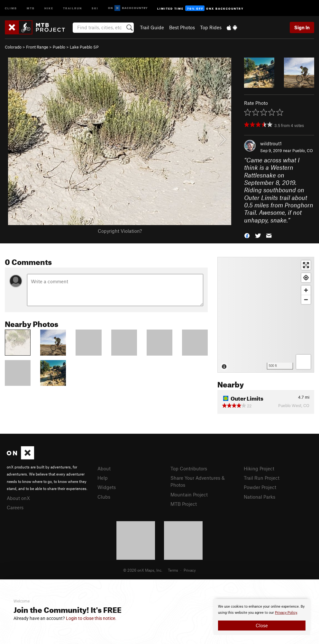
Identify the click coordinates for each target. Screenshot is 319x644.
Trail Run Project (262, 478)
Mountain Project (189, 494)
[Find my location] (306, 278)
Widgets (107, 487)
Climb (11, 8)
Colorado (13, 47)
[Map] (266, 315)
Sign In (302, 27)
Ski (95, 8)
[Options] (303, 362)
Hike (49, 8)
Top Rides (211, 27)
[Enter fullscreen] (306, 265)
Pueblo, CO (303, 150)
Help (103, 478)
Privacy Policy (286, 613)
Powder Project (260, 487)
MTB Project (184, 504)
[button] (247, 235)
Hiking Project (259, 468)
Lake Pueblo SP (84, 47)
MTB (31, 8)
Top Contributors (189, 468)
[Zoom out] (306, 299)
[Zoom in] (306, 290)
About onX (18, 498)
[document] (262, 617)
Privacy (190, 570)
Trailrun (73, 8)
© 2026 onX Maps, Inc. (143, 570)
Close (262, 625)
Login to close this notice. (91, 618)
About (104, 468)
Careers (15, 507)
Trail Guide (152, 27)
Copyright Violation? (120, 231)
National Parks (260, 497)
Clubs (104, 497)
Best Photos (182, 27)
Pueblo (59, 47)
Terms (173, 570)
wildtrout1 (271, 143)
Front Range (37, 47)
